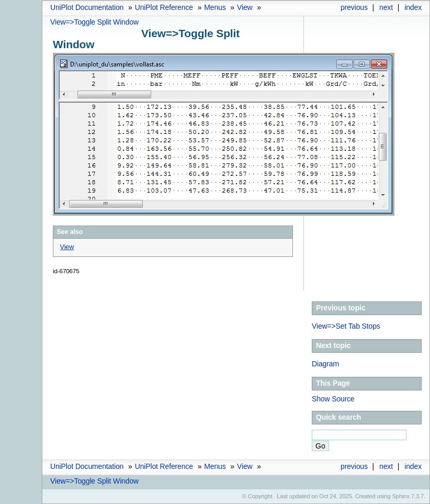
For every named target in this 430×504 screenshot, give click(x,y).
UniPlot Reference (164, 7)
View (245, 7)
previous (354, 7)
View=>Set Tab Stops (346, 326)
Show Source (333, 399)
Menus (215, 7)
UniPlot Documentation (87, 7)
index (413, 7)
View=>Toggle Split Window (94, 22)
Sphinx (401, 496)
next (386, 7)
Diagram (325, 364)
